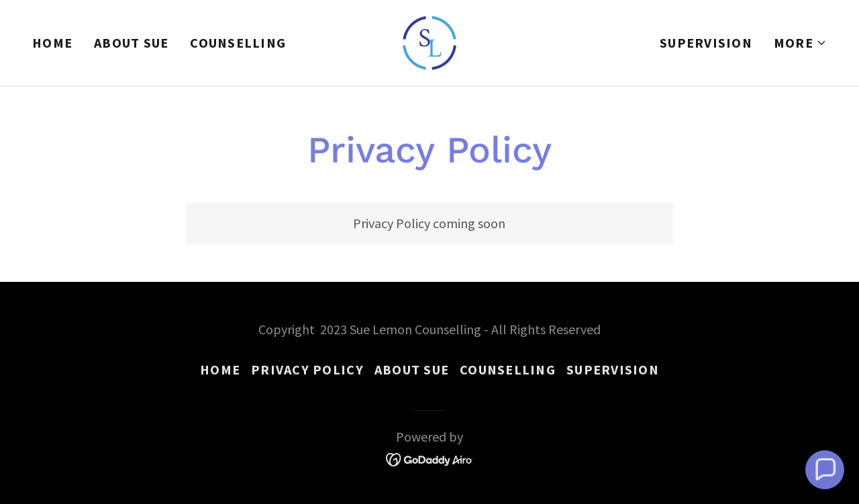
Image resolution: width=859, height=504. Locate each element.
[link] (429, 41)
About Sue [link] (131, 43)
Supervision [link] (706, 43)
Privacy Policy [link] (307, 369)
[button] (800, 43)
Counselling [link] (238, 43)
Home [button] (220, 369)
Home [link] (52, 43)
